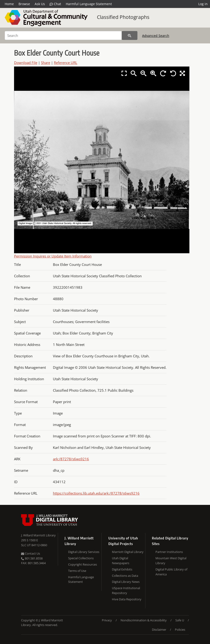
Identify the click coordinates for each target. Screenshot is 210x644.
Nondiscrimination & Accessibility (144, 620)
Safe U (180, 620)
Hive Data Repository (127, 599)
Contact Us (31, 553)
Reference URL (66, 63)
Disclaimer (159, 630)
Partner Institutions (169, 552)
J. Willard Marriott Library (38, 535)
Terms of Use (77, 571)
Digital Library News (126, 582)
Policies (180, 630)
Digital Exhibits (122, 569)
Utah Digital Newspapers (121, 561)
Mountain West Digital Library (171, 561)
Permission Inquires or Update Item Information (53, 256)
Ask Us (40, 4)
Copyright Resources (83, 564)
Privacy (107, 620)
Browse (24, 4)
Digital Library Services (84, 552)
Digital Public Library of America (171, 572)
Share (46, 63)
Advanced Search (156, 36)
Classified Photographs (123, 17)
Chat (55, 4)
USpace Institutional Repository (126, 590)
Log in (203, 4)
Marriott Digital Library (128, 552)
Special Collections (81, 558)
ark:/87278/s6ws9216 (71, 459)
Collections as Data (125, 576)
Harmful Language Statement (89, 4)
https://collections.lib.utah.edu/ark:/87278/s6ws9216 (96, 493)
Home (9, 4)
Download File (26, 63)
